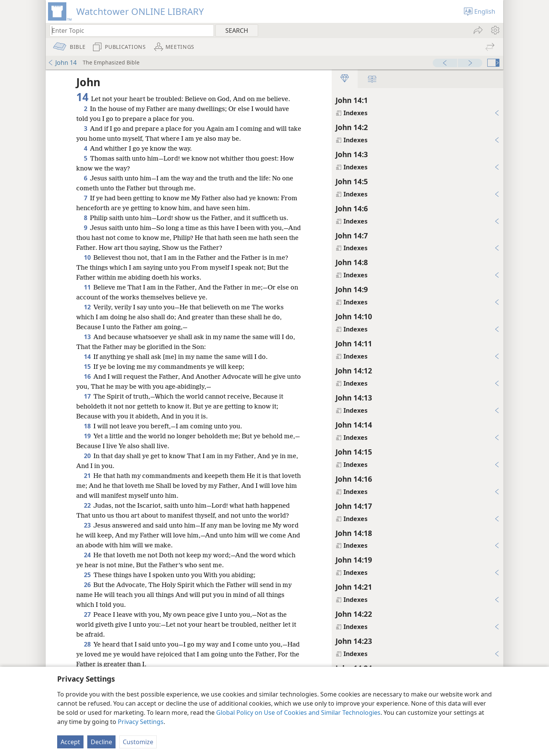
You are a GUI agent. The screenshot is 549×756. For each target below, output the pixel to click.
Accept (70, 742)
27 (87, 614)
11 (87, 287)
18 (87, 426)
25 (87, 575)
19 (87, 436)
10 (87, 257)
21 (87, 476)
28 (87, 644)
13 (87, 337)
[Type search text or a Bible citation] (128, 30)
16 (87, 376)
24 (87, 555)
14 (87, 357)
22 (87, 505)
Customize (138, 742)
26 (87, 585)
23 (87, 525)
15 (87, 367)
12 (87, 307)
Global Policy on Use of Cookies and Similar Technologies (298, 713)
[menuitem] (495, 30)
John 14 (62, 63)
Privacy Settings (141, 722)
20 (87, 456)
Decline (101, 742)
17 (87, 396)
